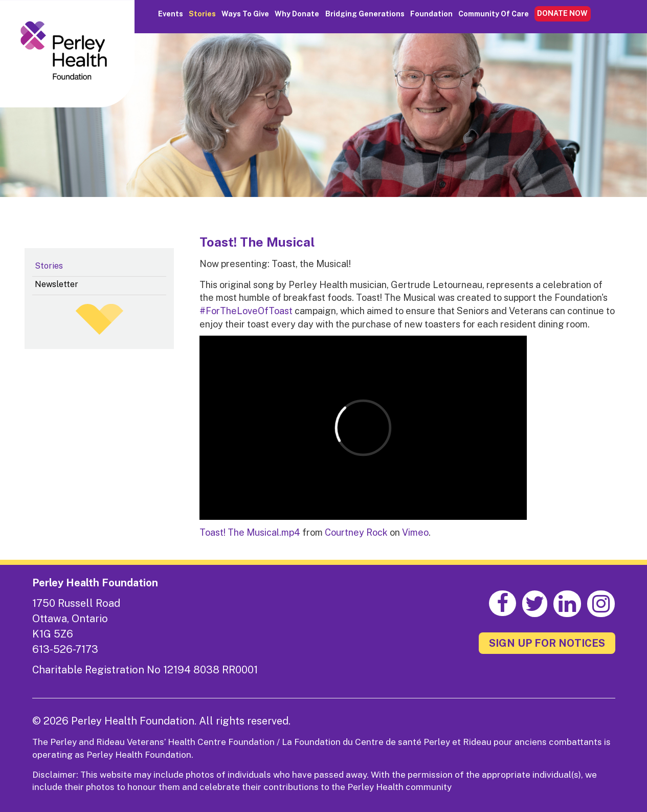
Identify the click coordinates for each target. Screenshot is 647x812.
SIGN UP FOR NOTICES (547, 643)
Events (171, 14)
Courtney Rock (356, 532)
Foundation (431, 14)
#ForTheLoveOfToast (246, 311)
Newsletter (57, 284)
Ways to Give (245, 14)
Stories (202, 14)
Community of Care (494, 14)
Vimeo (415, 532)
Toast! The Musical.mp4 (250, 532)
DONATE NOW (562, 13)
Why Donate (297, 14)
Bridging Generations (365, 14)
